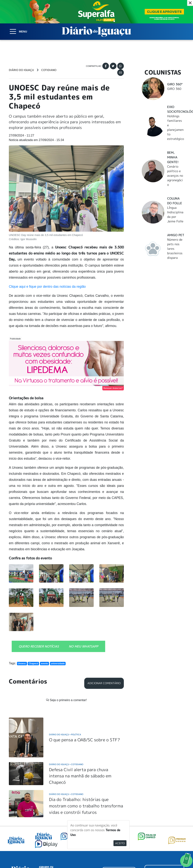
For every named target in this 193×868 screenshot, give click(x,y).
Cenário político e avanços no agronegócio (175, 176)
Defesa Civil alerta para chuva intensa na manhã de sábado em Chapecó (80, 727)
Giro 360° (175, 84)
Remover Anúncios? (113, 388)
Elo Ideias (179, 856)
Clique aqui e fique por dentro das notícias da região (47, 287)
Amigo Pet (176, 235)
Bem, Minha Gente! (173, 157)
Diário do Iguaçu (21, 70)
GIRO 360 (174, 89)
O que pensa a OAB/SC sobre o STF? (84, 691)
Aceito (120, 843)
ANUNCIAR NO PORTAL (164, 823)
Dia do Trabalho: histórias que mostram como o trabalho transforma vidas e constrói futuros (86, 757)
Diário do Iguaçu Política (65, 686)
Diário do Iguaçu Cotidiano (66, 716)
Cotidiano (49, 70)
